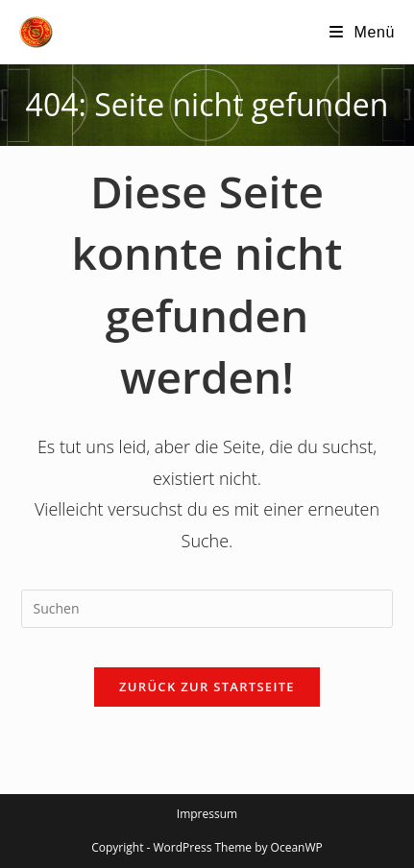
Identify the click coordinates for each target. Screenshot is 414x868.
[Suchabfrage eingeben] (207, 609)
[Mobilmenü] (362, 32)
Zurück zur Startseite (207, 687)
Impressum (207, 814)
